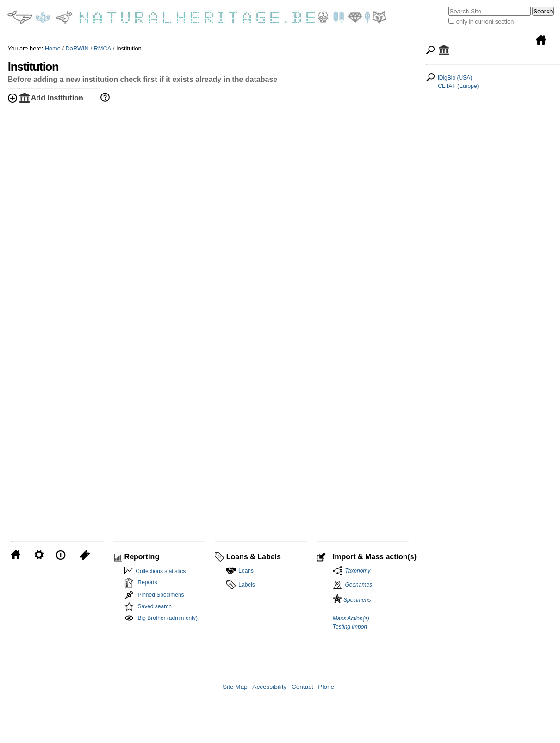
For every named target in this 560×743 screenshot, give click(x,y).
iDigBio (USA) (455, 78)
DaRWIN (77, 48)
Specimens (352, 600)
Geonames (358, 585)
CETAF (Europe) (458, 86)
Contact (302, 687)
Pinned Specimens (161, 595)
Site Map (235, 687)
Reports (148, 582)
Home (53, 48)
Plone (326, 687)
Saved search (155, 606)
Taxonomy (356, 571)
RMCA (103, 48)
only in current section (485, 22)
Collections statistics (159, 571)
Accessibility (269, 687)
